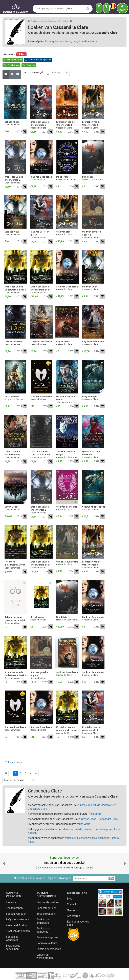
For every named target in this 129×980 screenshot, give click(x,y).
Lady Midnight (90, 388)
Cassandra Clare (12, 116)
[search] (88, 8)
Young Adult (83, 815)
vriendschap (101, 820)
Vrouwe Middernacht (93, 498)
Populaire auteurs (47, 934)
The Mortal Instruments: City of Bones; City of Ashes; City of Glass (16, 555)
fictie (31, 833)
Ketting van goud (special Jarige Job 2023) (15, 610)
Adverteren (73, 907)
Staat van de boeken (18, 922)
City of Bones (12, 498)
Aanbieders (101, 974)
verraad (88, 820)
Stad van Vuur (12, 223)
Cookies (79, 974)
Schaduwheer (12, 113)
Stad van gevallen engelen (92, 224)
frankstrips (95, 805)
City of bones (37, 608)
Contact (71, 895)
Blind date (88, 168)
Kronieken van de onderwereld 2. (14, 169)
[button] (4, 854)
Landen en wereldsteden (45, 947)
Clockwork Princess (41, 333)
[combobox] (37, 67)
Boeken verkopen (16, 905)
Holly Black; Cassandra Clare (16, 390)
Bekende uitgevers (48, 928)
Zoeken (89, 974)
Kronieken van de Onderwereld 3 (91, 114)
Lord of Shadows (13, 333)
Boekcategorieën (46, 899)
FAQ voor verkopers (18, 910)
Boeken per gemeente (43, 921)
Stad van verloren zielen (40, 224)
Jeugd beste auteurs (85, 41)
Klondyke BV (60, 859)
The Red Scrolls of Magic (66, 444)
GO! (111, 869)
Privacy (69, 974)
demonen (69, 820)
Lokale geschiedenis (49, 940)
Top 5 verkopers (41, 60)
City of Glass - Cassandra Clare (99, 810)
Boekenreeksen (46, 905)
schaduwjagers (88, 829)
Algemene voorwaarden (51, 974)
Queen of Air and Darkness (91, 444)
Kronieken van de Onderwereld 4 (66, 114)
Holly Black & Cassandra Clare (68, 171)
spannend (104, 829)
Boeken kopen (14, 899)
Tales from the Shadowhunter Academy (12, 444)
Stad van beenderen (41, 388)
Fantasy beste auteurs (58, 41)
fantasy (115, 829)
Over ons (72, 901)
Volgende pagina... (15, 753)
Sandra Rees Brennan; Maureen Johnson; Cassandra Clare (68, 393)
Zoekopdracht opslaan (16, 60)
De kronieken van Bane (66, 389)
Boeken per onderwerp (43, 912)
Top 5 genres (58, 60)
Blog (70, 890)
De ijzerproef (63, 168)
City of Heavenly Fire (93, 333)
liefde (79, 820)
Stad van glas (63, 223)
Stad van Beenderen (41, 168)
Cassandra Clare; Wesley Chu (68, 448)
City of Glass (63, 333)
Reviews (11, 893)
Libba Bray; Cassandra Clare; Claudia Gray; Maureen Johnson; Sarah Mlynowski (93, 171)
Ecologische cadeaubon (13, 938)
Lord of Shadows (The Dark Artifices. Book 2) (41, 444)
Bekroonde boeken (48, 893)
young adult (71, 829)
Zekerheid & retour (17, 916)
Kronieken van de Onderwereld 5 (40, 114)
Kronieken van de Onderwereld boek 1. (16, 279)
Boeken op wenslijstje (12, 929)
